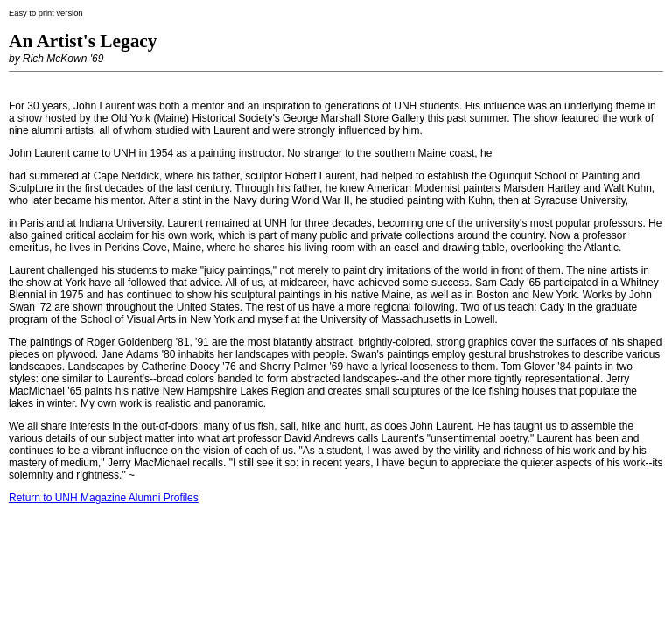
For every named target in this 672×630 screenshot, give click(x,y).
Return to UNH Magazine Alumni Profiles (104, 498)
